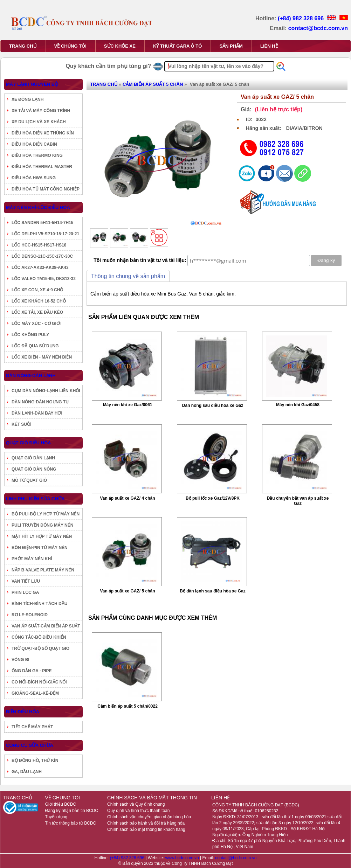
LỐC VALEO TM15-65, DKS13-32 (44, 279)
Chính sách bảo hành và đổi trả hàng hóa (146, 823)
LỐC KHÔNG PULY (30, 335)
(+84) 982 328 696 (302, 18)
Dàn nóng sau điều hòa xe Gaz (213, 405)
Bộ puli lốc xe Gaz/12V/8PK (213, 498)
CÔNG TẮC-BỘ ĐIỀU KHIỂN (39, 637)
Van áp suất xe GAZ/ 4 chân (127, 498)
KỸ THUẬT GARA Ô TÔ (177, 46)
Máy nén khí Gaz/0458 (298, 405)
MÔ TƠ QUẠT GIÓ (29, 480)
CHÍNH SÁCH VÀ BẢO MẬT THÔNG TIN (152, 798)
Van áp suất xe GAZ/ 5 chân (127, 591)
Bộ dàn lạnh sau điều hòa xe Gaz (213, 591)
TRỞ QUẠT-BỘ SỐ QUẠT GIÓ (40, 648)
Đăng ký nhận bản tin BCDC (72, 811)
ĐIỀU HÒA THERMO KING (37, 155)
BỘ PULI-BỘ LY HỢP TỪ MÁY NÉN (46, 514)
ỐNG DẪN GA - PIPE (32, 671)
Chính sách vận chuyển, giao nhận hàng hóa (149, 817)
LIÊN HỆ (269, 46)
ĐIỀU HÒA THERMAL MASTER (42, 167)
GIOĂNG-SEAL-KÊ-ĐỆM (35, 693)
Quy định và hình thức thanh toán (138, 811)
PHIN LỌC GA (25, 592)
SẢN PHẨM (231, 46)
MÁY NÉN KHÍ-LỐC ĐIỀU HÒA (38, 207)
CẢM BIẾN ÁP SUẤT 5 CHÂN (153, 84)
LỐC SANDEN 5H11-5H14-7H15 (42, 223)
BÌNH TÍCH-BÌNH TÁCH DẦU (39, 604)
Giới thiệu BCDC (61, 804)
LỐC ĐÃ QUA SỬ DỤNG (35, 346)
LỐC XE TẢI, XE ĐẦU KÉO (37, 312)
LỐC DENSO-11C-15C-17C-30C (42, 256)
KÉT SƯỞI (22, 424)
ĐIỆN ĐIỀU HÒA (23, 712)
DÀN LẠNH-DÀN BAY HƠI (37, 413)
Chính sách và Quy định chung (136, 804)
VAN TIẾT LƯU (26, 581)
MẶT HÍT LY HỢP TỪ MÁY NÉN (42, 536)
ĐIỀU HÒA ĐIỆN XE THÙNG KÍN (43, 133)
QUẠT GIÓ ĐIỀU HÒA (28, 443)
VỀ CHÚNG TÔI (70, 46)
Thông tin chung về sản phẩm (128, 276)
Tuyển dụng (56, 817)
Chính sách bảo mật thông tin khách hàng (146, 829)
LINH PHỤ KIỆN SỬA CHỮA (35, 499)
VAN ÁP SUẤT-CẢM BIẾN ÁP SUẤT (46, 626)
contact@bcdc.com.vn (318, 28)
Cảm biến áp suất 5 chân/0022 (128, 706)
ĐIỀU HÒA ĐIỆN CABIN (34, 144)
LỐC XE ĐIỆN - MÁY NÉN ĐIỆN (42, 357)
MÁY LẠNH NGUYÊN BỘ (32, 84)
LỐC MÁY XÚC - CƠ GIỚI (36, 324)
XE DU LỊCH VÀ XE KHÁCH (39, 122)
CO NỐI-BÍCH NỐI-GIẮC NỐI (39, 682)
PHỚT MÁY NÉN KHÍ (32, 559)
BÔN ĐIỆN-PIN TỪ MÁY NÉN (40, 548)
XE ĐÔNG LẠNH (27, 99)
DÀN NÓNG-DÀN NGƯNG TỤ (40, 402)
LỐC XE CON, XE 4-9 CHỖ (37, 290)
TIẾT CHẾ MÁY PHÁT (32, 727)
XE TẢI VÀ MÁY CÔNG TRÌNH (41, 111)
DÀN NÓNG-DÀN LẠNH (31, 376)
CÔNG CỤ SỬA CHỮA (30, 745)
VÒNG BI (20, 660)
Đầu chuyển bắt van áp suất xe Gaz (298, 501)
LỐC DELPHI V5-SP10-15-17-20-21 (45, 234)
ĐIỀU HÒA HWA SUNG (34, 178)
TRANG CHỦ (23, 46)
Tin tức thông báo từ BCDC (71, 823)
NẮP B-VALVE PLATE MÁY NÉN (43, 570)
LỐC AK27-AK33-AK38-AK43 (40, 268)
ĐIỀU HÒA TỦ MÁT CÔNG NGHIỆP (46, 189)
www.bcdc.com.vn (183, 858)
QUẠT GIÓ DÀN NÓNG (34, 469)
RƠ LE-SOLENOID (30, 615)
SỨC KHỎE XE (120, 46)
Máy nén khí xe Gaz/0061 (128, 405)
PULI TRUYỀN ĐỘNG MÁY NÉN (42, 525)
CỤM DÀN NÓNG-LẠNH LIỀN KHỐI (46, 391)
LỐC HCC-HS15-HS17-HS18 (39, 245)
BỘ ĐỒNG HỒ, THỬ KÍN (35, 761)
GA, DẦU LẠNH (27, 772)
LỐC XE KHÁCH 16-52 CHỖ (39, 301)
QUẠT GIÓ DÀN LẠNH (33, 458)
